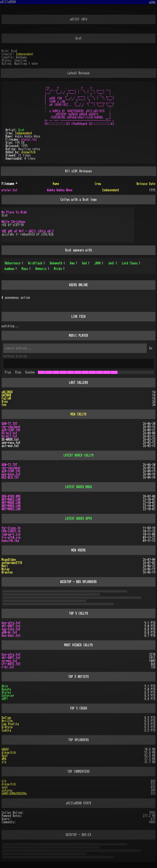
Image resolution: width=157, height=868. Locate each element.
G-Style (7, 727)
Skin (5, 686)
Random (30, 372)
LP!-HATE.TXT (11, 664)
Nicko (59, 269)
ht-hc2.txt (9, 433)
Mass (26, 269)
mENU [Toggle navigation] (152, 3)
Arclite (7, 721)
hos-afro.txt (11, 623)
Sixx (5, 402)
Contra (6, 730)
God (86, 263)
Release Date (146, 184)
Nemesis (42, 269)
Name (56, 184)
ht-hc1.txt (9, 436)
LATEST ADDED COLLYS (78, 455)
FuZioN (6, 398)
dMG (4, 759)
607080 (6, 395)
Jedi (113, 263)
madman (11, 269)
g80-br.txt (9, 632)
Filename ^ (9, 184)
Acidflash (36, 263)
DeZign (6, 718)
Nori (5, 566)
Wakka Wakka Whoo (60, 190)
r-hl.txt (8, 667)
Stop (18, 372)
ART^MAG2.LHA (11, 509)
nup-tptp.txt (11, 629)
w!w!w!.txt (29, 140)
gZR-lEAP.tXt (11, 430)
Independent (24, 54)
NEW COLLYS (78, 414)
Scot (21, 130)
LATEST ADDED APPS (78, 519)
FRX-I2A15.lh (11, 531)
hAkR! (6, 749)
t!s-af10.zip (11, 538)
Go (151, 348)
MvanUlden (9, 560)
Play (8, 372)
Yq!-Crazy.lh (11, 528)
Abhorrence (14, 263)
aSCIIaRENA (8, 2)
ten (4, 405)
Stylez (6, 693)
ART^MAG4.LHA (11, 503)
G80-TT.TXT (9, 424)
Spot (5, 756)
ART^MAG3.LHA (11, 500)
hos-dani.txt (11, 636)
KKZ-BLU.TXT (10, 477)
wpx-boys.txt (11, 474)
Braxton (7, 572)
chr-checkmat (11, 427)
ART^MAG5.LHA (11, 506)
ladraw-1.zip (11, 534)
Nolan (6, 569)
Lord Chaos (131, 263)
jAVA (99, 263)
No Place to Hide (14, 212)
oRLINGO (7, 392)
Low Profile (10, 724)
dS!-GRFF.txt (11, 626)
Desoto (6, 689)
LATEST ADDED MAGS (78, 487)
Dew (74, 263)
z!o (4, 762)
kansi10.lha (10, 541)
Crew (98, 184)
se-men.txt (9, 661)
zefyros (7, 791)
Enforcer (8, 696)
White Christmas (13, 222)
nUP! (5, 699)
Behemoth (57, 263)
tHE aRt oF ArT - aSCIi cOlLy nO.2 (28, 231)
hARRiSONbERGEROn (14, 794)
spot (5, 787)
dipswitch (28, 152)
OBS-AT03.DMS (11, 496)
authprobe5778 (12, 563)
